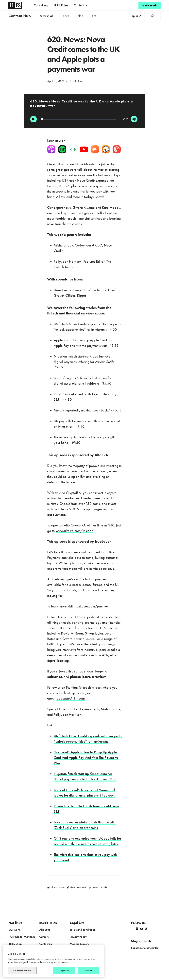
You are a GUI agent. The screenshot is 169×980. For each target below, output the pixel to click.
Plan (80, 16)
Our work (14, 930)
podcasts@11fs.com (71, 698)
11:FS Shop (15, 944)
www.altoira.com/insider (74, 531)
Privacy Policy (78, 937)
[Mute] (134, 119)
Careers (44, 937)
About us (45, 930)
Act (94, 16)
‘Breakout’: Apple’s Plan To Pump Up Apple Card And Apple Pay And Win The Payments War (86, 758)
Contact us (45, 944)
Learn (65, 16)
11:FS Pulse (61, 5)
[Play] (34, 119)
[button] (81, 5)
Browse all (46, 16)
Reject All (64, 971)
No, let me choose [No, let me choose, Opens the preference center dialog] (22, 971)
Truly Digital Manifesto (22, 937)
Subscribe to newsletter (145, 948)
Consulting (41, 5)
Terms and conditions (82, 930)
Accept (88, 971)
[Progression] (78, 119)
